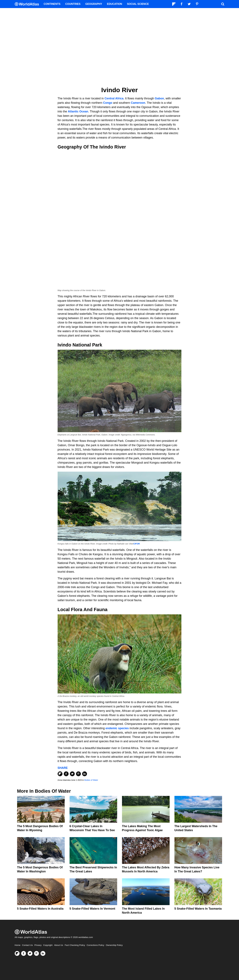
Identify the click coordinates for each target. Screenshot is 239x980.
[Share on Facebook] (66, 774)
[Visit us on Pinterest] (36, 953)
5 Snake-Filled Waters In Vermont (92, 909)
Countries (73, 4)
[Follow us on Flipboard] (17, 953)
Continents (52, 4)
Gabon (159, 98)
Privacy (38, 945)
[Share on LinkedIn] (85, 774)
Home (18, 945)
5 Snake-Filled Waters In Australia (40, 909)
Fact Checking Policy (75, 945)
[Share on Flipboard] (60, 774)
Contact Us (28, 945)
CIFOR (136, 544)
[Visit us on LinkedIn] (43, 953)
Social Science (138, 4)
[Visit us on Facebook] (24, 953)
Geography (94, 4)
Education (115, 4)
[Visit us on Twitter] (30, 953)
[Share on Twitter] (72, 774)
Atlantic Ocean (78, 111)
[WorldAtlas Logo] (28, 4)
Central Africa (114, 98)
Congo (108, 103)
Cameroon (138, 103)
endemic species (117, 728)
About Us (59, 945)
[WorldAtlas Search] (223, 4)
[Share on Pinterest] (78, 774)
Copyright (48, 945)
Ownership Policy (114, 945)
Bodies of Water (91, 780)
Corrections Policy (95, 945)
